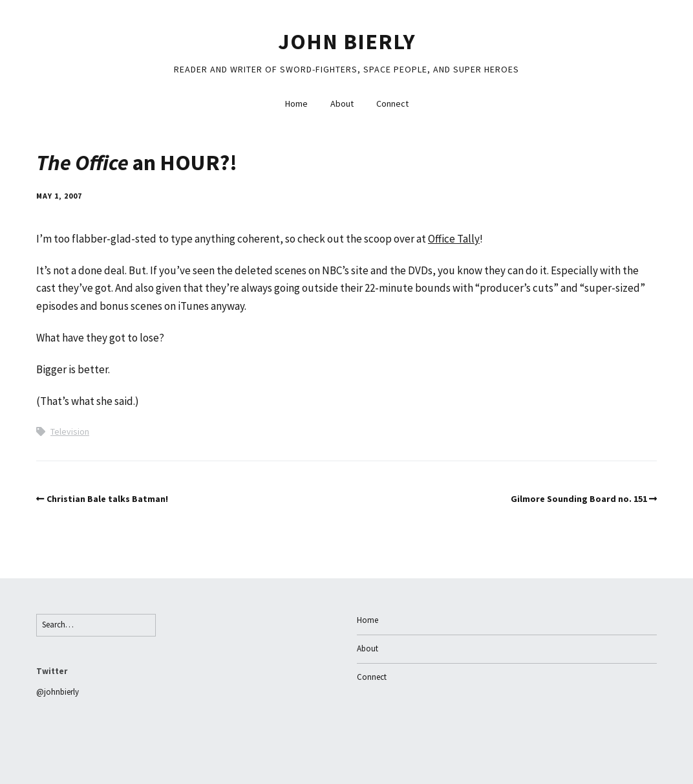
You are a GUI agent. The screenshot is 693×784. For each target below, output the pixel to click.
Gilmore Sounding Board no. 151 (579, 499)
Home (296, 103)
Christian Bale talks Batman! (107, 499)
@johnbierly (58, 692)
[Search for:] (96, 625)
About (342, 103)
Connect (392, 103)
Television (70, 431)
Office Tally (454, 239)
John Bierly (347, 41)
